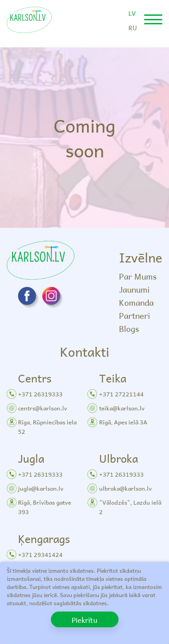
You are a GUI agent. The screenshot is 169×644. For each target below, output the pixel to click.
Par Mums (138, 276)
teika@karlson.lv (122, 408)
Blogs (129, 329)
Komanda (136, 302)
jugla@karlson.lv (41, 488)
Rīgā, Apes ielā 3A (123, 422)
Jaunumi (134, 289)
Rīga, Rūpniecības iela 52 (47, 427)
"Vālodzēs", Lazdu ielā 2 (130, 507)
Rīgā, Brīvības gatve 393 (45, 507)
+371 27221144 (121, 394)
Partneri (135, 315)
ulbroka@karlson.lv (126, 488)
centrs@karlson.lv (43, 408)
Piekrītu (84, 620)
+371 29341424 (40, 554)
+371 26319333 (40, 394)
